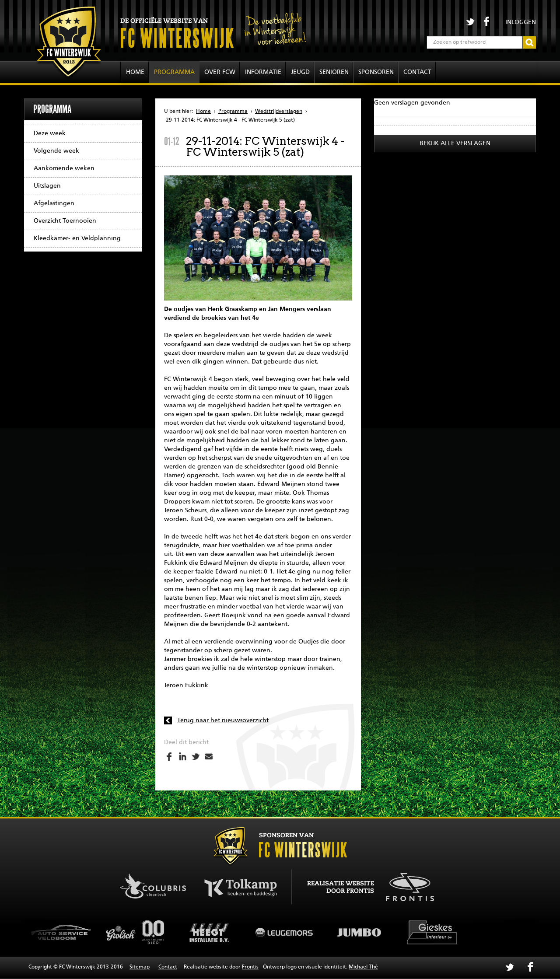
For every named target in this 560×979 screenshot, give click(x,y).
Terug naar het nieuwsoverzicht (223, 720)
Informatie (263, 72)
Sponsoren (376, 72)
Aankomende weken (64, 168)
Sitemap (140, 967)
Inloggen (521, 22)
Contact (417, 72)
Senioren (334, 72)
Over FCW (220, 72)
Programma (174, 72)
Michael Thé (363, 967)
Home (135, 72)
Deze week (50, 133)
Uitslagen (47, 186)
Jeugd (300, 72)
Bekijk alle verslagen (455, 143)
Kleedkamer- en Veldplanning (77, 238)
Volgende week (56, 151)
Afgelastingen (54, 203)
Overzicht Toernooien (65, 221)
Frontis (250, 967)
